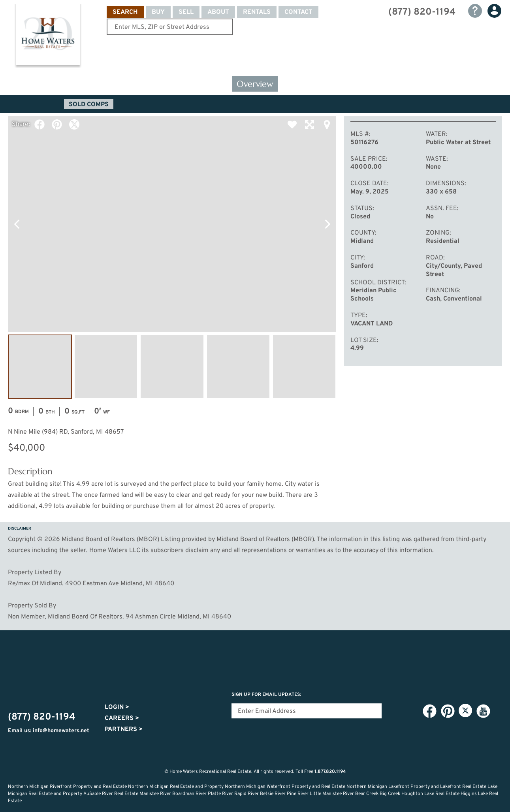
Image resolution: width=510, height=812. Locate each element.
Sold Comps (89, 105)
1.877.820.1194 (330, 772)
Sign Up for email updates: (266, 695)
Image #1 (40, 367)
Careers (122, 718)
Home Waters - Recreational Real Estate (48, 36)
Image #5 (304, 367)
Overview (255, 84)
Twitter (74, 124)
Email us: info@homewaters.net (49, 731)
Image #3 (172, 367)
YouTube (483, 711)
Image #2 (106, 367)
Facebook (40, 124)
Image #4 (238, 367)
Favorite (292, 124)
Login (117, 707)
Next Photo (327, 224)
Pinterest (57, 124)
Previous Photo (17, 224)
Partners (124, 729)
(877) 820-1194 (422, 12)
